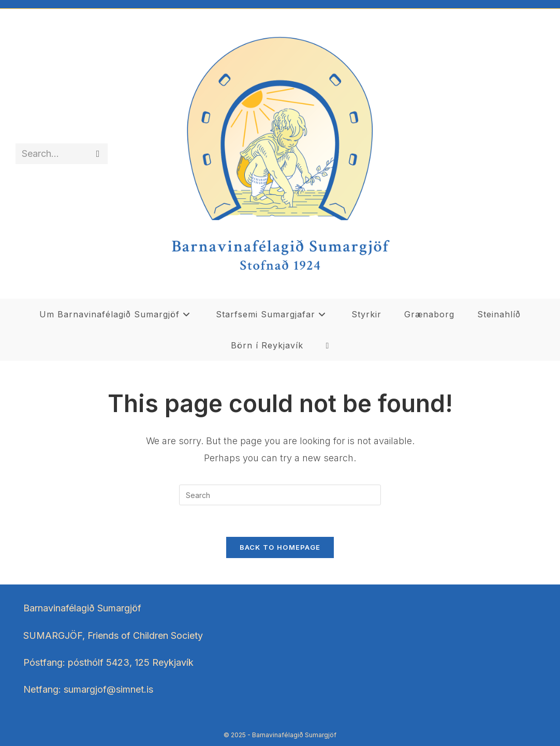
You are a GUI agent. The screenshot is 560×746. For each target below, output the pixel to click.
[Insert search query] (280, 495)
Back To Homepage (280, 547)
